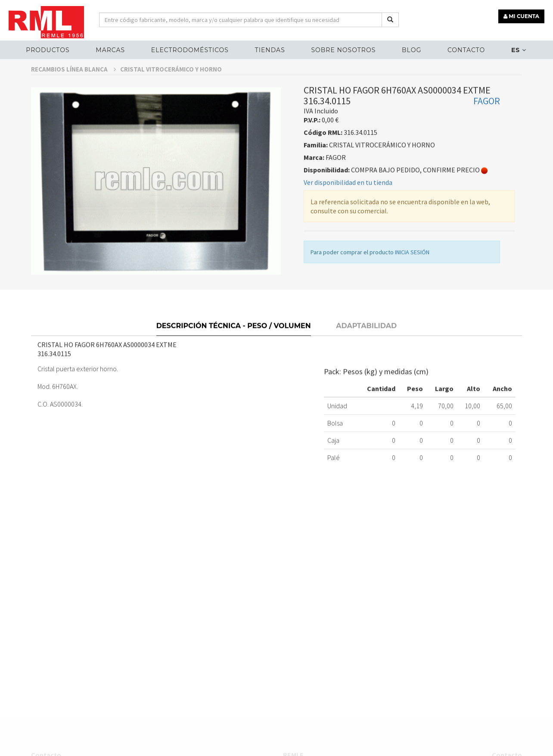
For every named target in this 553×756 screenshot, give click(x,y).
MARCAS (110, 50)
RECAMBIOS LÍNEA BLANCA (73, 84)
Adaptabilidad (366, 340)
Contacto (466, 50)
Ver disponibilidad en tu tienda (348, 197)
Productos (48, 50)
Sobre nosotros (343, 50)
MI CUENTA (521, 16)
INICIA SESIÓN (412, 267)
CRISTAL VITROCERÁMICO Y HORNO (171, 84)
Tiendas (270, 50)
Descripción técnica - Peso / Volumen (234, 340)
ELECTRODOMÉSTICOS (190, 50)
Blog (412, 50)
